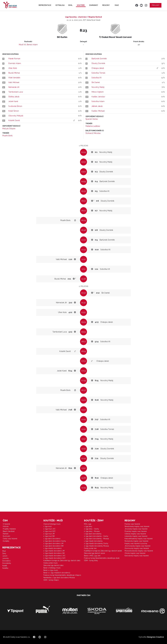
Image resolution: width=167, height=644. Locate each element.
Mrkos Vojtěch (98, 92)
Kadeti (5, 566)
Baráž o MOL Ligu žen (92, 556)
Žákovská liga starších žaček (94, 553)
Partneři (6, 534)
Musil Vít (22, 45)
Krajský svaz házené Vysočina (136, 543)
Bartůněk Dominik (99, 59)
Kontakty (6, 541)
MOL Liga (88, 524)
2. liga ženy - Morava (92, 531)
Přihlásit (156, 5)
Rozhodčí (6, 536)
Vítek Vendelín (14, 78)
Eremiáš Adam (15, 63)
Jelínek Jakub (97, 106)
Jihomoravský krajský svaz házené (137, 546)
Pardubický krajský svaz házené (136, 541)
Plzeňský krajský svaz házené (136, 531)
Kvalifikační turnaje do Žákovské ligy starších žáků (62, 561)
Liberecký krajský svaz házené (136, 536)
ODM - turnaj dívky (91, 561)
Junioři (5, 556)
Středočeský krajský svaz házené (137, 526)
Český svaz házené (10, 539)
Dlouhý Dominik (98, 63)
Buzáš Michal (14, 73)
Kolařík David (14, 120)
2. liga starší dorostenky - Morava (96, 539)
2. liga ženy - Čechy (91, 529)
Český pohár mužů (50, 563)
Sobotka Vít (96, 78)
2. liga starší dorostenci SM (53, 546)
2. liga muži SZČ (49, 531)
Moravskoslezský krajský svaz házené (139, 551)
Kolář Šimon (14, 111)
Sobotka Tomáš (98, 73)
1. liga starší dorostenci (52, 539)
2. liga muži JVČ (49, 529)
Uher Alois (13, 68)
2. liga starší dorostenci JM (53, 543)
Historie (6, 526)
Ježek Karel (13, 101)
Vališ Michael (14, 82)
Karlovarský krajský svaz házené (137, 556)
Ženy (4, 553)
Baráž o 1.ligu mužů (51, 570)
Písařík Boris (7, 136)
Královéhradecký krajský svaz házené (139, 539)
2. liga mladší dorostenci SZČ (54, 558)
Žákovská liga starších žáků (53, 565)
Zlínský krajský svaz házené (135, 553)
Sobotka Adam (98, 101)
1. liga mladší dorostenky (93, 541)
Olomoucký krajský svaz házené (137, 548)
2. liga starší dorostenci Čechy (55, 541)
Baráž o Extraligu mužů (52, 568)
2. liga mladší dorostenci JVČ (54, 556)
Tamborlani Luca (16, 92)
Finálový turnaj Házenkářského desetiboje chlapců (62, 575)
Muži (4, 551)
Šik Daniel (96, 82)
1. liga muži (47, 526)
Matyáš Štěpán (9, 129)
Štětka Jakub (14, 97)
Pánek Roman (14, 59)
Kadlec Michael (98, 111)
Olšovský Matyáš (16, 116)
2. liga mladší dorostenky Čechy (96, 543)
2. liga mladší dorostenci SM (54, 553)
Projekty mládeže (9, 529)
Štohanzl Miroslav (93, 133)
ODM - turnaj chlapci (51, 580)
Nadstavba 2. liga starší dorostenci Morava (59, 578)
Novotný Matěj (98, 87)
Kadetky (5, 568)
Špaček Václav (92, 119)
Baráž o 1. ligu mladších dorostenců (57, 573)
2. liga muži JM (49, 534)
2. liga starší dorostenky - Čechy (96, 536)
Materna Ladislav (93, 126)
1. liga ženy (88, 526)
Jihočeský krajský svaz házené (136, 529)
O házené (6, 524)
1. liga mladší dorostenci (52, 548)
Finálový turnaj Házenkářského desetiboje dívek (102, 558)
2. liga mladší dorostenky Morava (96, 546)
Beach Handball (9, 531)
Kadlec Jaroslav (98, 97)
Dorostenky (7, 563)
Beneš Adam (32, 45)
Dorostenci (6, 561)
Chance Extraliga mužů (52, 524)
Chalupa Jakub (98, 68)
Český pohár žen (90, 548)
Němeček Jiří (14, 87)
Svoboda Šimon (15, 106)
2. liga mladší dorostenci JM (54, 551)
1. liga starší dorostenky (93, 534)
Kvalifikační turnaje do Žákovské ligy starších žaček (103, 551)
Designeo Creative (155, 637)
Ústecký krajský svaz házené (135, 534)
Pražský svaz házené (132, 524)
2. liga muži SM (49, 536)
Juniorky (6, 558)
